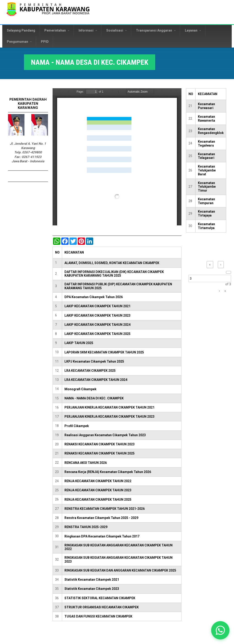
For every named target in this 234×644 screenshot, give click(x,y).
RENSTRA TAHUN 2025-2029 (86, 527)
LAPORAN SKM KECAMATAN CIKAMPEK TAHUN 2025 (104, 352)
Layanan (193, 30)
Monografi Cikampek (80, 389)
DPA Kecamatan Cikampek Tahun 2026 (94, 297)
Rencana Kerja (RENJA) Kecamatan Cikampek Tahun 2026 (108, 472)
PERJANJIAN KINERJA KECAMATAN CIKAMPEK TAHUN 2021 (109, 407)
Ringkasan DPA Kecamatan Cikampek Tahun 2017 (102, 536)
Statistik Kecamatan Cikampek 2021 (92, 580)
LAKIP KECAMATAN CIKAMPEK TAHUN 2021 (97, 306)
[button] (220, 630)
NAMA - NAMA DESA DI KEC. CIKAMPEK (94, 398)
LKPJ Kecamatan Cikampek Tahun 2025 (94, 361)
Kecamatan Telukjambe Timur (207, 187)
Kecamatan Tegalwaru (206, 143)
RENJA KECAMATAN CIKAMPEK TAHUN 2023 (98, 490)
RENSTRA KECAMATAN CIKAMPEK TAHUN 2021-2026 (105, 509)
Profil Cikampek (77, 426)
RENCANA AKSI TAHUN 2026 (86, 463)
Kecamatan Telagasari (206, 156)
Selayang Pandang (21, 30)
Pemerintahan (57, 30)
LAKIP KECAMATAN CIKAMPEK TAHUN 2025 (97, 334)
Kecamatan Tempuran (206, 201)
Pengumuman (19, 42)
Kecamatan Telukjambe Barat (207, 170)
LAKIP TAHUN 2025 (79, 343)
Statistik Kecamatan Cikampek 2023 (92, 589)
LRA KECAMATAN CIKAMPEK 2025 (90, 371)
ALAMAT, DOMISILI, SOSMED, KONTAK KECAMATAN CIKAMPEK (112, 263)
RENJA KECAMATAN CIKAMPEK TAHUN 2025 (98, 500)
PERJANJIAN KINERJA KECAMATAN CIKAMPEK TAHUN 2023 (109, 417)
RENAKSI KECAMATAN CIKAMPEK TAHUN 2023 (100, 444)
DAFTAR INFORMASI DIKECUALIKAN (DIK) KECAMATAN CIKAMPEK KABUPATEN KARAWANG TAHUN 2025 (114, 274)
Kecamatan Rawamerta (206, 119)
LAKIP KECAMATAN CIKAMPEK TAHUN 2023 (97, 315)
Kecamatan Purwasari (206, 106)
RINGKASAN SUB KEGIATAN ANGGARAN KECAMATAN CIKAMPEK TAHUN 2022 (118, 547)
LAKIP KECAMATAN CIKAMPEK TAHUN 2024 (97, 325)
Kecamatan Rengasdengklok (211, 131)
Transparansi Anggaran (156, 30)
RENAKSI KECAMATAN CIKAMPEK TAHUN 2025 (100, 453)
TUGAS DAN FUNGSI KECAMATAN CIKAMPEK (98, 616)
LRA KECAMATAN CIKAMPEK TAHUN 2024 (96, 380)
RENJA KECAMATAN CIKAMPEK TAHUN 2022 (98, 481)
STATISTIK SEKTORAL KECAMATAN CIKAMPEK (100, 598)
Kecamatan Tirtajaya (206, 213)
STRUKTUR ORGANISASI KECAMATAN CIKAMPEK (102, 607)
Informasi (88, 30)
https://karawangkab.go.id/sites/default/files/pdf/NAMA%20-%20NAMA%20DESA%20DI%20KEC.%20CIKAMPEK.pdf (117, 157)
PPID (45, 42)
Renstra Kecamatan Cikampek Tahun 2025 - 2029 (101, 518)
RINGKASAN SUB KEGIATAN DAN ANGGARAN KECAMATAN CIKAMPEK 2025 (120, 570)
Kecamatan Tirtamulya (206, 226)
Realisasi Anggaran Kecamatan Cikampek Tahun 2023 (105, 435)
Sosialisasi (117, 30)
